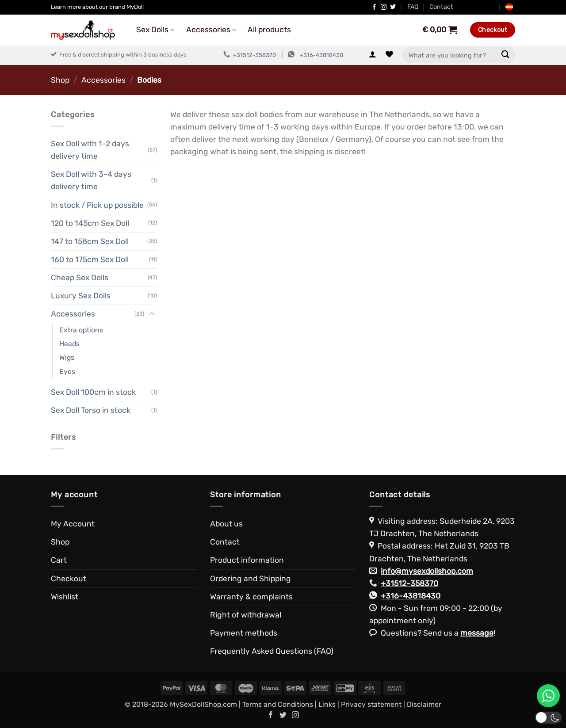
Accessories (211, 30)
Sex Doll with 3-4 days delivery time (91, 180)
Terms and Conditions (278, 704)
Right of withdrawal (246, 615)
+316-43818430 (321, 55)
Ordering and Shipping (250, 579)
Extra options (81, 330)
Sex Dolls (155, 30)
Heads (69, 344)
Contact (441, 7)
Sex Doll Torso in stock (91, 410)
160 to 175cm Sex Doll (90, 259)
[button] (373, 55)
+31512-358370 (254, 55)
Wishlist (65, 597)
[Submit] (505, 55)
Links (327, 704)
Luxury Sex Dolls (81, 296)
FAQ (413, 7)
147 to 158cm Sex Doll (90, 241)
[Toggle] (152, 314)
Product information (247, 560)
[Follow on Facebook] (374, 7)
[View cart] (439, 30)
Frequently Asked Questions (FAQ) (272, 651)
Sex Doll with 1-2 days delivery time (90, 150)
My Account (73, 524)
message (477, 633)
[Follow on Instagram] (384, 7)
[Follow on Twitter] (393, 7)
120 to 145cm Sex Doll (90, 223)
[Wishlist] (389, 55)
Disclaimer (424, 704)
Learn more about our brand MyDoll (97, 7)
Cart (59, 560)
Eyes (67, 372)
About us (226, 524)
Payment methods (244, 633)
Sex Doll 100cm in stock (93, 392)
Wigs (67, 357)
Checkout (69, 579)
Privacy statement (371, 704)
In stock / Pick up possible (97, 205)
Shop (60, 80)
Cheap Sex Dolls (80, 278)
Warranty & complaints (251, 597)
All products (269, 30)
